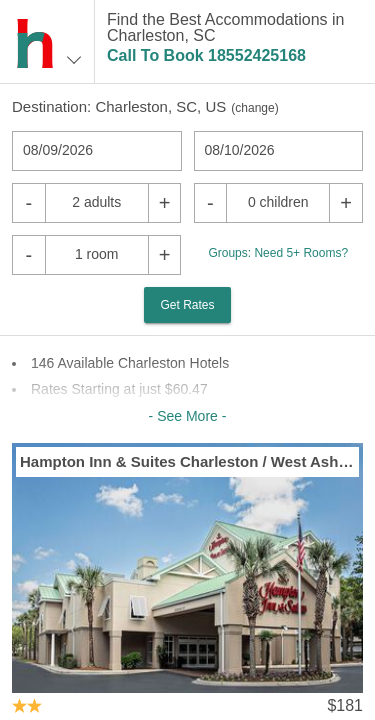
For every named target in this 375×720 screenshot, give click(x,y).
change (254, 108)
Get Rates (187, 305)
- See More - (188, 416)
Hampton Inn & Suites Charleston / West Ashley (187, 461)
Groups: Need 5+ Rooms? (278, 253)
